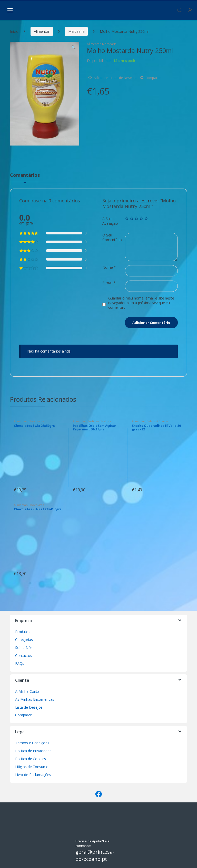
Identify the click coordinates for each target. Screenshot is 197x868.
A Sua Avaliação (110, 221)
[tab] (25, 177)
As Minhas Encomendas (35, 699)
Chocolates (36, 421)
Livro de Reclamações (33, 775)
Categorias (24, 640)
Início (14, 31)
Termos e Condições (32, 743)
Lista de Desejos (29, 707)
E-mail (109, 283)
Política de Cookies (31, 759)
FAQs (19, 663)
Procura (180, 10)
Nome (109, 267)
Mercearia (76, 31)
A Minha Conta (27, 691)
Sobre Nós (24, 648)
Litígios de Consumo (32, 767)
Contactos (24, 655)
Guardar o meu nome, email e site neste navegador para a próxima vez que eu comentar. (141, 303)
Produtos (23, 632)
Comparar (153, 78)
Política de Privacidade (33, 751)
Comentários (25, 175)
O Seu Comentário (112, 237)
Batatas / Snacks (157, 421)
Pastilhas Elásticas (99, 421)
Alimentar (42, 31)
